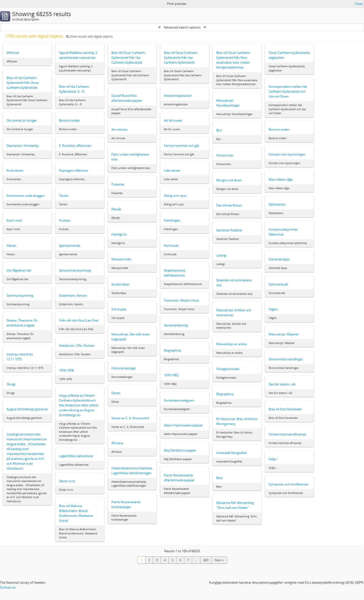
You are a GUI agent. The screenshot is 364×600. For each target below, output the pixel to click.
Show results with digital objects (89, 36)
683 (206, 560)
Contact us (8, 587)
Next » (219, 560)
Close (359, 4)
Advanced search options (182, 27)
